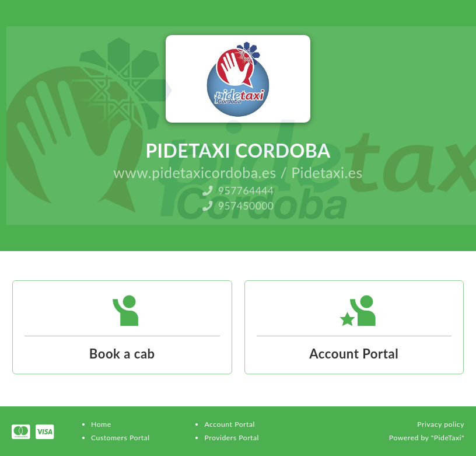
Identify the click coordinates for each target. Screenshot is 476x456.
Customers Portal (120, 438)
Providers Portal (231, 438)
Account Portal (229, 424)
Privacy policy (441, 424)
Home (101, 424)
